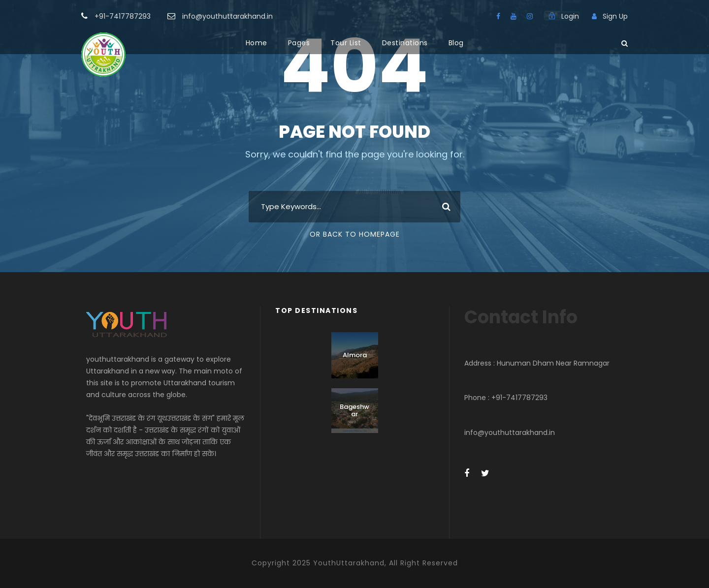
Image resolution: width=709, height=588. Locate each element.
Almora (355, 355)
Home (257, 43)
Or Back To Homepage (355, 234)
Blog (456, 43)
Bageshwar (354, 411)
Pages (299, 43)
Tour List (346, 43)
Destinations (405, 43)
